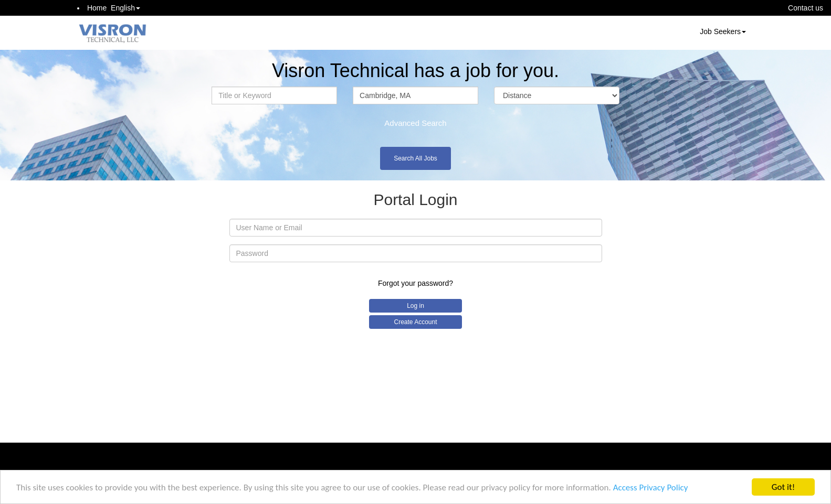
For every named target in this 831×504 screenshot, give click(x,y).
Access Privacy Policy (651, 490)
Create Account (415, 322)
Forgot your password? (416, 283)
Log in (416, 306)
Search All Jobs (416, 158)
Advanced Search (415, 123)
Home (97, 8)
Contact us (806, 8)
